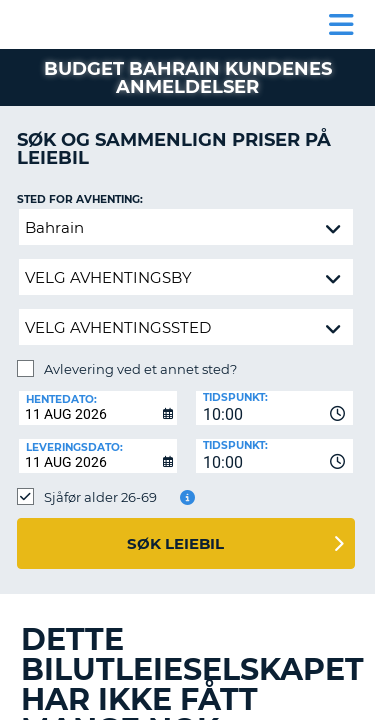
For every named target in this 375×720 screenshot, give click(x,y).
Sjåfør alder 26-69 (100, 497)
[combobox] (275, 408)
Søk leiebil (175, 543)
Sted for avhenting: (80, 199)
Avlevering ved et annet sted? (140, 369)
